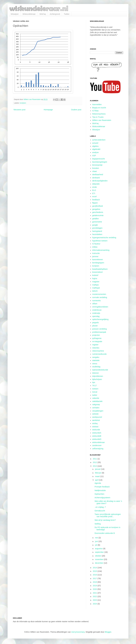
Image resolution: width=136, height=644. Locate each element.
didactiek (96, 184)
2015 (95, 571)
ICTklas (95, 111)
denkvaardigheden (100, 181)
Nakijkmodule (100, 490)
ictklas (95, 247)
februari (98, 473)
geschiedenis (98, 212)
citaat (94, 171)
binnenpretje (97, 165)
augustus (99, 549)
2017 (95, 578)
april (97, 480)
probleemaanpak (99, 332)
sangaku (96, 357)
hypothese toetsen (100, 241)
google (95, 225)
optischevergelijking (100, 319)
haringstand (97, 231)
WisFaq (43, 14)
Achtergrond (55, 14)
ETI (94, 193)
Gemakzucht (100, 511)
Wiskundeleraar (29, 14)
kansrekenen (98, 260)
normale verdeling (100, 297)
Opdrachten (99, 494)
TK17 (94, 386)
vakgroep (96, 404)
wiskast (95, 427)
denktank (96, 178)
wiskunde (96, 430)
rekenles (96, 348)
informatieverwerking (101, 250)
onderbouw (97, 310)
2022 (95, 596)
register (95, 345)
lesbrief (95, 275)
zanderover (97, 445)
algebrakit (96, 149)
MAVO (95, 291)
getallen (96, 219)
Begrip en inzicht (99, 108)
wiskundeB (97, 436)
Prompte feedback (102, 487)
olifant (95, 304)
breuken (96, 168)
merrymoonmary (78, 632)
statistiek (96, 360)
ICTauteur (96, 244)
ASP (94, 156)
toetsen (95, 389)
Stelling (98, 524)
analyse (95, 152)
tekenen (96, 373)
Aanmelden (97, 104)
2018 (95, 582)
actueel (95, 143)
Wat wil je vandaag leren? (105, 520)
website (95, 414)
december (99, 563)
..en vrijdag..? (100, 507)
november (99, 559)
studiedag (96, 367)
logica (95, 278)
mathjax (96, 285)
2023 (95, 600)
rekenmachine (98, 351)
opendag (96, 316)
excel (94, 196)
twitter (95, 395)
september (100, 552)
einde (95, 187)
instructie (96, 253)
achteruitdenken (99, 140)
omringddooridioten (100, 307)
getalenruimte (98, 215)
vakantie (96, 398)
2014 (95, 568)
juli (96, 545)
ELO (94, 190)
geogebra (96, 209)
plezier (95, 326)
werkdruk (96, 420)
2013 (95, 466)
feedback (96, 200)
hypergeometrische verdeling (104, 238)
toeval (95, 392)
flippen (95, 203)
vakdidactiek (97, 401)
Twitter (67, 14)
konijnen (23, 103)
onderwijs (96, 313)
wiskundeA (97, 433)
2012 (95, 462)
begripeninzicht (99, 159)
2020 (95, 589)
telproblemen (98, 376)
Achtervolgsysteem (102, 498)
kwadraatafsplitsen (100, 269)
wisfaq (95, 423)
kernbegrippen (98, 263)
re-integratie (97, 341)
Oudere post (76, 110)
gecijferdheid (98, 206)
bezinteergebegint (100, 162)
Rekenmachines (99, 114)
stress (95, 364)
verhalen (96, 408)
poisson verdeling (100, 329)
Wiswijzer (15, 14)
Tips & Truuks (98, 117)
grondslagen (97, 228)
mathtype (96, 288)
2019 (95, 586)
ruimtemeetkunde (99, 354)
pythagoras (97, 338)
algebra (95, 146)
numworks (97, 301)
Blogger (108, 632)
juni (97, 541)
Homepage (48, 110)
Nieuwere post (20, 110)
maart (98, 476)
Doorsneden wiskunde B (105, 533)
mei (97, 538)
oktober (98, 556)
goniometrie (97, 222)
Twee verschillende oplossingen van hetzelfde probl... (108, 515)
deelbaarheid (98, 175)
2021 (95, 593)
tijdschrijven (97, 379)
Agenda (98, 483)
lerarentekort (98, 272)
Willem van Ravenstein (102, 120)
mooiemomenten (99, 294)
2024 (95, 604)
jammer (95, 256)
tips (94, 382)
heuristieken (97, 234)
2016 (95, 575)
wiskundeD (97, 439)
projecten (96, 335)
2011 (95, 459)
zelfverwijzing (98, 449)
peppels (96, 323)
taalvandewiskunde (100, 370)
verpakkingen (98, 411)
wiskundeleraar (99, 442)
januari (98, 469)
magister (96, 282)
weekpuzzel (97, 417)
